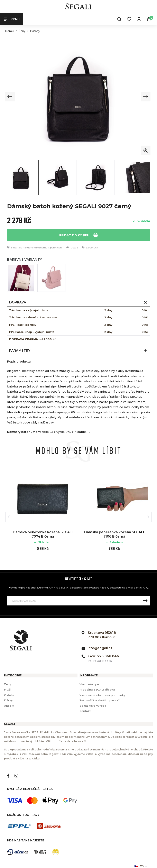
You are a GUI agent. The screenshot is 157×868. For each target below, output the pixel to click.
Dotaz (72, 247)
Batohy (35, 31)
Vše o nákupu (89, 684)
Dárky (8, 700)
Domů (9, 31)
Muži (7, 689)
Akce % (9, 705)
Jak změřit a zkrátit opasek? (100, 700)
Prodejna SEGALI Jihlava (97, 689)
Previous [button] (10, 517)
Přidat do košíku (79, 235)
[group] (78, 96)
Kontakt (85, 711)
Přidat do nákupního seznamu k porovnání (35, 247)
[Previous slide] (10, 96)
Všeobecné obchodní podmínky (102, 695)
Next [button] (147, 517)
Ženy (22, 31)
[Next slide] (146, 96)
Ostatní (9, 695)
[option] (43, 513)
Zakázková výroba (93, 705)
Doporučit (90, 247)
